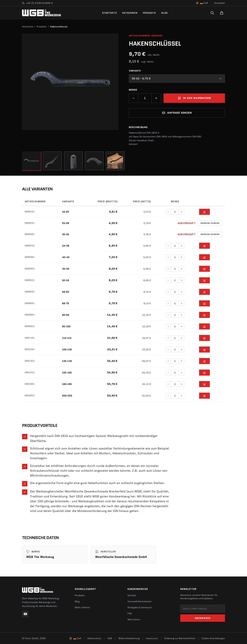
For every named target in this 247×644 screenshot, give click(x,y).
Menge (133, 90)
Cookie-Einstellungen (213, 638)
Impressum (152, 638)
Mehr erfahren (82, 607)
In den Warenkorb (194, 98)
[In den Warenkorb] (204, 214)
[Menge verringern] (134, 98)
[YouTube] (25, 614)
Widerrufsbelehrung (129, 638)
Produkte (150, 13)
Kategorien (130, 13)
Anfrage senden (177, 113)
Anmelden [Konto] (220, 3)
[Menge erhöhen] (156, 98)
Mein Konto (134, 619)
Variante (135, 71)
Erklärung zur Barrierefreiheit (180, 638)
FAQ (130, 613)
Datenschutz (94, 638)
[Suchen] (212, 13)
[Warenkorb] (222, 13)
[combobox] (177, 79)
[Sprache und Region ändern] (202, 3)
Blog (165, 13)
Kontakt (132, 595)
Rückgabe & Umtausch (140, 607)
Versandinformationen (140, 601)
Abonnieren (203, 618)
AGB (110, 638)
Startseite (110, 13)
